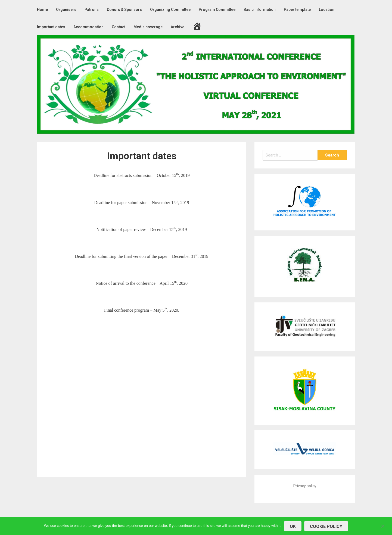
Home (42, 10)
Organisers (66, 10)
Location (327, 10)
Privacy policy (305, 486)
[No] (382, 525)
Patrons (92, 10)
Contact (119, 27)
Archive (178, 27)
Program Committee (217, 10)
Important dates (51, 27)
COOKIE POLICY (326, 526)
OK (293, 526)
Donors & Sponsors (124, 10)
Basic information (260, 10)
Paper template (297, 10)
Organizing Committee (170, 10)
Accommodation (88, 27)
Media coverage (148, 27)
